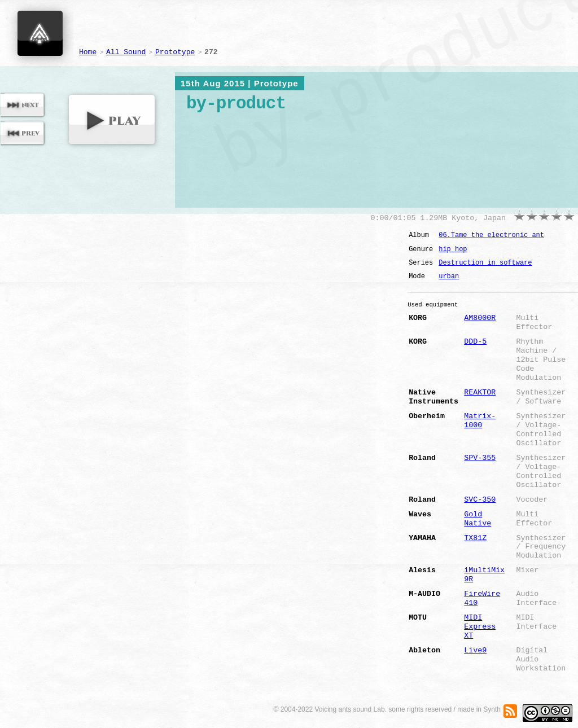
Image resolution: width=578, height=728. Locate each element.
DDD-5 (475, 342)
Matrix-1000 (480, 421)
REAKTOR (480, 392)
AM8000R (480, 318)
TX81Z (475, 538)
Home (88, 52)
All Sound (126, 52)
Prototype (175, 52)
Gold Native (478, 519)
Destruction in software (485, 263)
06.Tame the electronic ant (491, 235)
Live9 (475, 650)
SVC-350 (480, 500)
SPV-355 (480, 458)
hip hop (453, 249)
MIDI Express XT (480, 627)
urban (449, 277)
